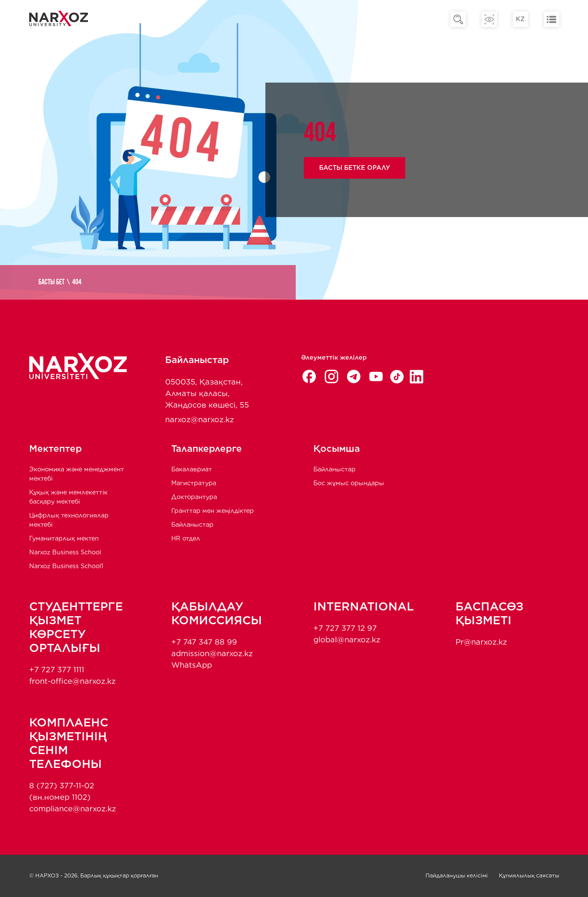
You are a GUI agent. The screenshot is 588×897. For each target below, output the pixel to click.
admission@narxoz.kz (212, 653)
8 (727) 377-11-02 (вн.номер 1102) (62, 791)
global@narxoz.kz (347, 640)
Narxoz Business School (65, 552)
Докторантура (194, 497)
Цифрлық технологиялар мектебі (69, 520)
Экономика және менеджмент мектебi (77, 474)
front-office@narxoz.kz (72, 681)
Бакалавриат (192, 469)
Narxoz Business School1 (66, 566)
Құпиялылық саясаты (529, 875)
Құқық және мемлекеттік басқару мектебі (68, 497)
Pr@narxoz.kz (481, 642)
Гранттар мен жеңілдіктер (213, 511)
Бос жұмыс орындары (349, 483)
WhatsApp (192, 665)
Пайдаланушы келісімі (457, 875)
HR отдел (186, 538)
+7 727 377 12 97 (345, 628)
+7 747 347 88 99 (204, 642)
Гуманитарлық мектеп (64, 538)
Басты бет (51, 282)
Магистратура (194, 483)
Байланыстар (192, 525)
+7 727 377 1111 (57, 670)
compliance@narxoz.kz (73, 809)
